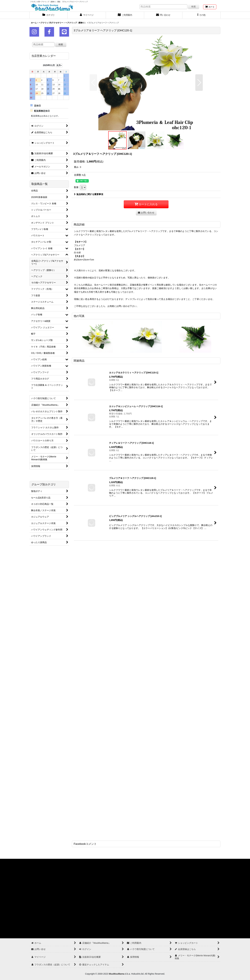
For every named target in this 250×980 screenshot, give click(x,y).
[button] (202, 15)
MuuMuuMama (117, 974)
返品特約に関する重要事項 (89, 194)
